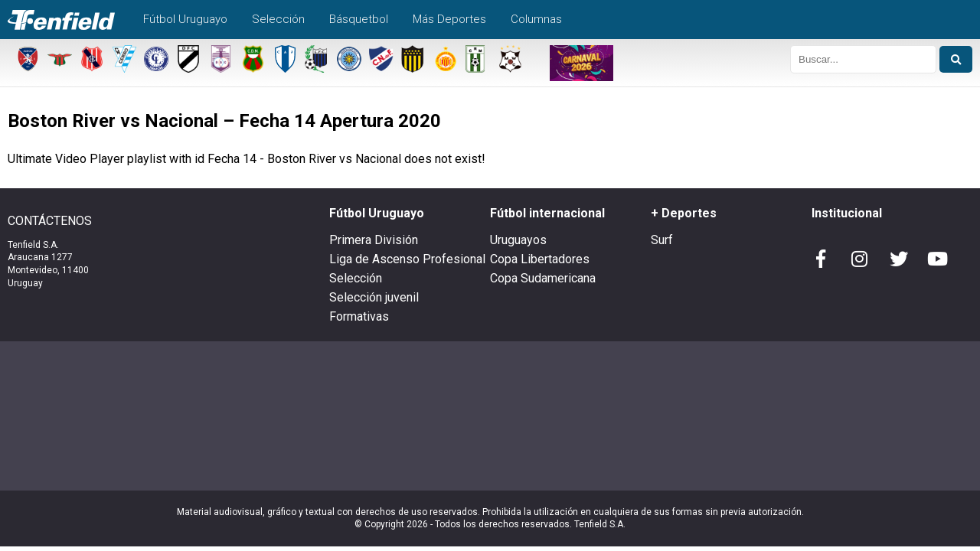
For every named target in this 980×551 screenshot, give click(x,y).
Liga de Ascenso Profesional (407, 259)
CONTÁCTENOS (50, 221)
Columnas (536, 19)
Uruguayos (518, 240)
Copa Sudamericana (543, 278)
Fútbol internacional (547, 213)
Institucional (847, 213)
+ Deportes (684, 213)
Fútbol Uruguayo (185, 19)
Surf (662, 240)
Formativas (359, 316)
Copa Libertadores (540, 259)
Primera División (374, 240)
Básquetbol (359, 19)
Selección (278, 19)
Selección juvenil (374, 297)
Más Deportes (449, 19)
